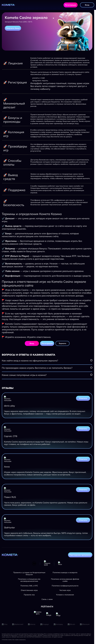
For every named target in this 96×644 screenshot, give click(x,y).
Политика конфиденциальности (65, 586)
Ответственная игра (29, 590)
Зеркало (62, 343)
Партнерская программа (80, 555)
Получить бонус (13, 28)
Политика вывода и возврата (65, 573)
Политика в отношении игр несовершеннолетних (29, 580)
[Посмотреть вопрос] (91, 360)
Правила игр (29, 595)
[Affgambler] (58, 615)
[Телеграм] (60, 563)
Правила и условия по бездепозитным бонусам (29, 574)
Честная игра (65, 590)
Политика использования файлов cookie (65, 580)
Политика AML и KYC (29, 586)
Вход (87, 5)
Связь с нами (47, 599)
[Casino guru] (38, 615)
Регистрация (71, 5)
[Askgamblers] (49, 615)
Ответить (83, 398)
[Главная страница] (9, 5)
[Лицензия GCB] (47, 563)
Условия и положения (65, 595)
